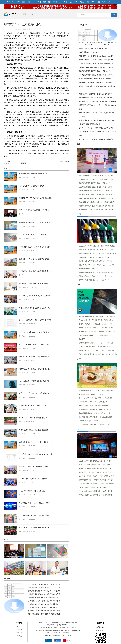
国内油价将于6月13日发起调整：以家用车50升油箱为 (97, 246)
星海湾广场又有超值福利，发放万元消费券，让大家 (96, 250)
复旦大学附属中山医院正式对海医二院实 (34, 344)
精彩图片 (7, 540)
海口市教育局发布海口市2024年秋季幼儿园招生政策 (96, 82)
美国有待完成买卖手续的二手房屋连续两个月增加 (95, 94)
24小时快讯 (82, 25)
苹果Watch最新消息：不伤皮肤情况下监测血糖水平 (96, 128)
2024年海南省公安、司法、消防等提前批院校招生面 (96, 64)
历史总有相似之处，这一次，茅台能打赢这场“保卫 (96, 398)
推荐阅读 (7, 169)
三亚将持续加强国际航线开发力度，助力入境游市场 (96, 75)
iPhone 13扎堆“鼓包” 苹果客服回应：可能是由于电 (96, 320)
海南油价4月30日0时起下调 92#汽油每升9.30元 (95, 257)
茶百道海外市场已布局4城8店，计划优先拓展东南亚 (96, 417)
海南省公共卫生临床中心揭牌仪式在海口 (34, 259)
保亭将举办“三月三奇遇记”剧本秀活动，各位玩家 (95, 472)
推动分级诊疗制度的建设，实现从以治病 (34, 515)
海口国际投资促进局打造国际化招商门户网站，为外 (96, 191)
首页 (24, 14)
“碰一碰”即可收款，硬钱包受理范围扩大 (92, 269)
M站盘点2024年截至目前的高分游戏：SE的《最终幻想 (97, 316)
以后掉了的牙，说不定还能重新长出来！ (34, 235)
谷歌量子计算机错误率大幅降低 (89, 124)
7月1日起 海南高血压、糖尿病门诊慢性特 (35, 332)
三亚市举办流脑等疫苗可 (14, 557)
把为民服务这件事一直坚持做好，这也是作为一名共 (96, 210)
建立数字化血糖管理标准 (36, 574)
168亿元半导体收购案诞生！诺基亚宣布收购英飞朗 (96, 347)
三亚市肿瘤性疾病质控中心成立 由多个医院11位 (45, 588)
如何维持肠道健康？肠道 (57, 574)
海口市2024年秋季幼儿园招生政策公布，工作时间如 (96, 67)
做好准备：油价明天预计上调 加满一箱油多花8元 (95, 261)
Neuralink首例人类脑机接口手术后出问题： (35, 381)
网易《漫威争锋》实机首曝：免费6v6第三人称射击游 (97, 484)
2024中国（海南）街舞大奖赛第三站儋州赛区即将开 (96, 465)
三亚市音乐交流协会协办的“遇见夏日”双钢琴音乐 (95, 461)
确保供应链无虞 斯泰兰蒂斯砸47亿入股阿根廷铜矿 (96, 98)
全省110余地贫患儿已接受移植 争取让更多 (35, 393)
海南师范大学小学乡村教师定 (14, 596)
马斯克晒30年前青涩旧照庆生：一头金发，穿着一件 (96, 350)
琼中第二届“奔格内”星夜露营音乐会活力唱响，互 (95, 468)
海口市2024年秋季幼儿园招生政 (14, 612)
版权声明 (19, 626)
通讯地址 (19, 633)
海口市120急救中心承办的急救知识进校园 (35, 296)
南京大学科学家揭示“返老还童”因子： (33, 491)
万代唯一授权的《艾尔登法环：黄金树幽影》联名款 (96, 328)
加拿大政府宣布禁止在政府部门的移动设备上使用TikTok (98, 101)
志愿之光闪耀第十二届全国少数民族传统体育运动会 (96, 60)
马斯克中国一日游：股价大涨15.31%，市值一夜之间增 (97, 254)
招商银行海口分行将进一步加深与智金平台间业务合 (96, 272)
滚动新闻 (7, 579)
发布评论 (23, 163)
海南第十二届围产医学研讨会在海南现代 (34, 467)
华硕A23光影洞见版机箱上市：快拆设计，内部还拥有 (97, 343)
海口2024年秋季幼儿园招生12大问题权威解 (35, 198)
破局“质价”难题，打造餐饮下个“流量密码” (93, 394)
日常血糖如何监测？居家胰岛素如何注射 (34, 247)
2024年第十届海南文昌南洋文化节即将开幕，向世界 (96, 476)
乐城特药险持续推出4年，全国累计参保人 (35, 503)
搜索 (114, 15)
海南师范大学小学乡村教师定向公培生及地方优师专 (96, 56)
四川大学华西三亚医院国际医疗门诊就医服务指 (44, 584)
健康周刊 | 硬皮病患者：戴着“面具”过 (33, 174)
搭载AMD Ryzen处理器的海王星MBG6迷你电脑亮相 (96, 139)
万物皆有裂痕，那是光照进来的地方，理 (34, 528)
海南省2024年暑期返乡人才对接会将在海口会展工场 (96, 202)
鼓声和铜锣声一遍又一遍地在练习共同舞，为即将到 (96, 480)
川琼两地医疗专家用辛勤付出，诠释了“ (34, 405)
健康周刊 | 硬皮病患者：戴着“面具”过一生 (93, 48)
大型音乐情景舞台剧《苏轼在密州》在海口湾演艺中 (96, 495)
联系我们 (100, 623)
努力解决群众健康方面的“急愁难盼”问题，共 (43, 597)
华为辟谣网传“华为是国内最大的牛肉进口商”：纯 (95, 409)
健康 (32, 14)
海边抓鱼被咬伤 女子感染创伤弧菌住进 (34, 430)
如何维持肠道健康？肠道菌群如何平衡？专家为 (44, 611)
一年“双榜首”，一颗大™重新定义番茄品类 (93, 402)
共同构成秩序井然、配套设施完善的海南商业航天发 (96, 206)
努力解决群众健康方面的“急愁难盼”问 (33, 418)
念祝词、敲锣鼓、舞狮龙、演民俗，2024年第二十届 (96, 487)
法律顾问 (19, 636)
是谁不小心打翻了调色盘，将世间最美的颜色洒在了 (96, 194)
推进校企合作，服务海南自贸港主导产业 (34, 369)
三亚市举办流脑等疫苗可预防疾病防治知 (34, 210)
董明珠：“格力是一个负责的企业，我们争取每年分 (96, 324)
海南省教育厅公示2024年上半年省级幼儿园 (35, 442)
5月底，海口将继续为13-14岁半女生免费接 (35, 320)
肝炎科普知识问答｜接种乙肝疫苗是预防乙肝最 (44, 601)
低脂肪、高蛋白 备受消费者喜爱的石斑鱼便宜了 (95, 406)
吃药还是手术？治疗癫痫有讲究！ (32, 186)
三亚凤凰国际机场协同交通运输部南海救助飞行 (44, 607)
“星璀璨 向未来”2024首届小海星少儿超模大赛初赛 (96, 491)
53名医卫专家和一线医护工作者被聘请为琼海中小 (45, 614)
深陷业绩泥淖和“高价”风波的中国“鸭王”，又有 (94, 425)
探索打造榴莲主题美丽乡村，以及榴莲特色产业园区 (96, 198)
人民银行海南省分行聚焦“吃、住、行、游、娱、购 (96, 276)
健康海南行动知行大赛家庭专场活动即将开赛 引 (44, 604)
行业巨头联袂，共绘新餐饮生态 (89, 421)
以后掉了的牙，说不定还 (57, 557)
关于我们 (19, 623)
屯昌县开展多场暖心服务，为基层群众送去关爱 (44, 594)
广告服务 (19, 629)
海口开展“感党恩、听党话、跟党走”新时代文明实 (95, 71)
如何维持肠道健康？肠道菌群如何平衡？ (34, 283)
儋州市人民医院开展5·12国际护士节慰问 (34, 357)
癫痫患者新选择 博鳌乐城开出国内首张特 (34, 222)
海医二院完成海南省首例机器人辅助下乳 (34, 308)
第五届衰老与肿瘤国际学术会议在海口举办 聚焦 (44, 591)
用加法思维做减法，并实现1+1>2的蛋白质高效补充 (96, 390)
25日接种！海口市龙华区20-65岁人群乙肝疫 (36, 454)
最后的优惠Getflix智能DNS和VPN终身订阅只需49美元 (97, 120)
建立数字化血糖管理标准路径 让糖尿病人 (34, 271)
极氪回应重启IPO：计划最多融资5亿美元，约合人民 (96, 265)
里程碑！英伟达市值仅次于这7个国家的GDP (94, 280)
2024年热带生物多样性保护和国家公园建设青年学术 (96, 79)
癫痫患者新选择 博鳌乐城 (36, 557)
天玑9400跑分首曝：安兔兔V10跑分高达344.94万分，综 (98, 354)
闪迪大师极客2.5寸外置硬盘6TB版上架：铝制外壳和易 (97, 331)
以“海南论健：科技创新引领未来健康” (33, 479)
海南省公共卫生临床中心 (14, 574)
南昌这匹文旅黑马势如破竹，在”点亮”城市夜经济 (95, 413)
